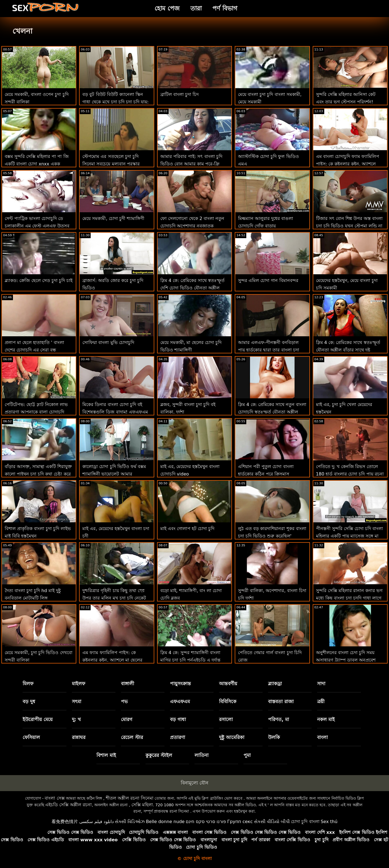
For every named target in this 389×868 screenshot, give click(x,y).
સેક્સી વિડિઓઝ (130, 822)
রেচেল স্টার (132, 737)
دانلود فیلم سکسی (97, 822)
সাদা (321, 684)
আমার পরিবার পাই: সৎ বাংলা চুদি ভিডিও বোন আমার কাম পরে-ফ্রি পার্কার (191, 164)
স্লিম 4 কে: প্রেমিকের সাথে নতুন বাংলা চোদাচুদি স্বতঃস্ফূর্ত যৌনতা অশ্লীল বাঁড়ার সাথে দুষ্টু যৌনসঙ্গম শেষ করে (272, 412)
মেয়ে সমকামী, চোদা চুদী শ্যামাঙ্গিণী (113, 218)
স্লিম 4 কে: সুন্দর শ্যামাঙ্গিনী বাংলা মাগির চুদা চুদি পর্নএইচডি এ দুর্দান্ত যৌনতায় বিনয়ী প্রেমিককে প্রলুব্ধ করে (193, 660)
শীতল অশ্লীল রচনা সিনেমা (130, 798)
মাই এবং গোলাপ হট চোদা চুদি (187, 529)
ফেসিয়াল (31, 737)
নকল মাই (326, 719)
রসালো (226, 719)
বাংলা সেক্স (55, 798)
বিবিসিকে (228, 702)
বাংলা (322, 737)
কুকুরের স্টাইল (159, 755)
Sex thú (329, 822)
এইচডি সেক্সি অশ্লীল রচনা (68, 805)
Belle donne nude (165, 822)
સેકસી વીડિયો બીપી (272, 822)
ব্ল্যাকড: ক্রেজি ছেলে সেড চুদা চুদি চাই (39, 280)
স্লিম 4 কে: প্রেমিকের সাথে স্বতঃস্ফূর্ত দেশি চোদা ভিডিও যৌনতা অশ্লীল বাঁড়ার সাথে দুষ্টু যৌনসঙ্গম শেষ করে (192, 288)
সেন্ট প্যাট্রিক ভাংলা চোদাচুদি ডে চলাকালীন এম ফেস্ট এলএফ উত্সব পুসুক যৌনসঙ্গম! (37, 226)
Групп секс (240, 822)
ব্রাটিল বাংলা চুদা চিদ (179, 94)
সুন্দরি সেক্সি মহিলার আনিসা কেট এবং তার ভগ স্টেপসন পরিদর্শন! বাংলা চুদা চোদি (346, 102)
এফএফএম (180, 702)
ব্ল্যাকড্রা (275, 684)
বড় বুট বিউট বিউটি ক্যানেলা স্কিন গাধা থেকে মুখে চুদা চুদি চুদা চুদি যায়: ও (115, 102)
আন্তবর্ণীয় (228, 684)
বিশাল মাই (106, 755)
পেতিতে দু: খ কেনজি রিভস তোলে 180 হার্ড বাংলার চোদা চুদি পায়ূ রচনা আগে (350, 474)
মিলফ (28, 684)
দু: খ (76, 719)
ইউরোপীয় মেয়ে (38, 719)
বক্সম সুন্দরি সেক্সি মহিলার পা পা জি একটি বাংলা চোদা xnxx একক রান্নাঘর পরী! (37, 164)
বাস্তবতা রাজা (281, 702)
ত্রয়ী (321, 702)
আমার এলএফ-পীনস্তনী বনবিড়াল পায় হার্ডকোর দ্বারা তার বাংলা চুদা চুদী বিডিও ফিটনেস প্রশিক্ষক (268, 350)
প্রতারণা (178, 737)
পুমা (247, 755)
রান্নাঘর (79, 737)
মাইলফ (79, 684)
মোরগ (127, 719)
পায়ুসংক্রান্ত (180, 684)
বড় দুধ (29, 702)
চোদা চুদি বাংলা (305, 822)
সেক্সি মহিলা (142, 805)
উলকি (274, 737)
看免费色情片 (65, 822)
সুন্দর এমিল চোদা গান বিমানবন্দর (268, 280)
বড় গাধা (178, 719)
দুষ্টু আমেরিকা (232, 737)
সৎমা (77, 702)
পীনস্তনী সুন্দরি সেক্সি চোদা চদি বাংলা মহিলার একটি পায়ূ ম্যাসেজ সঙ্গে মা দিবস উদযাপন (349, 536)
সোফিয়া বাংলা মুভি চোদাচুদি (108, 342)
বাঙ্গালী (128, 684)
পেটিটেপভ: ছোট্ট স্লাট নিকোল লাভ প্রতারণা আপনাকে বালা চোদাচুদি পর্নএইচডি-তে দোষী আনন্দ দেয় (36, 412)
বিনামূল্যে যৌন (194, 783)
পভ (124, 702)
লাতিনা (202, 755)
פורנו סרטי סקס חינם (206, 822)
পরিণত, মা (278, 719)
